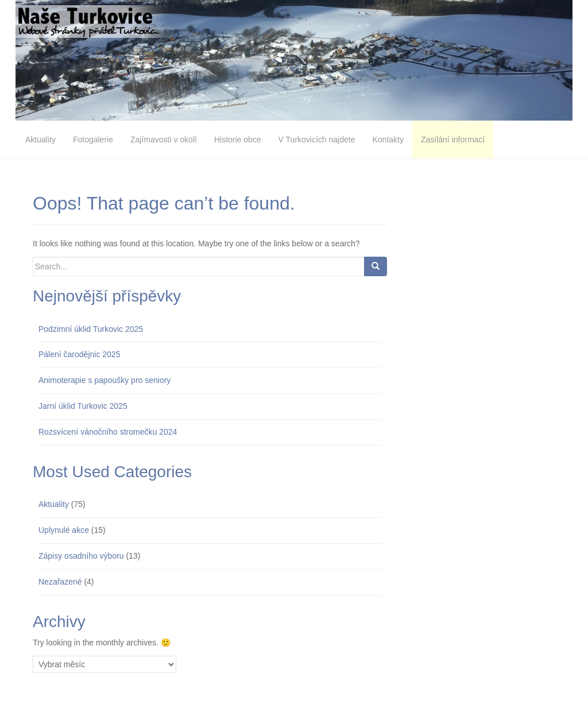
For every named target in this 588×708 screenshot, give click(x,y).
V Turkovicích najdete (317, 140)
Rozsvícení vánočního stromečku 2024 (108, 432)
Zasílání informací (453, 140)
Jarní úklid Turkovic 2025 (83, 406)
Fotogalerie (93, 140)
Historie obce (238, 140)
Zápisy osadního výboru (81, 556)
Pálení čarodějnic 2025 (79, 354)
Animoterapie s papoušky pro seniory (105, 380)
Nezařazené (60, 582)
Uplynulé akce (64, 530)
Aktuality (40, 140)
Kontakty (388, 140)
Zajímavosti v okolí (164, 140)
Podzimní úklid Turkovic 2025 (91, 329)
